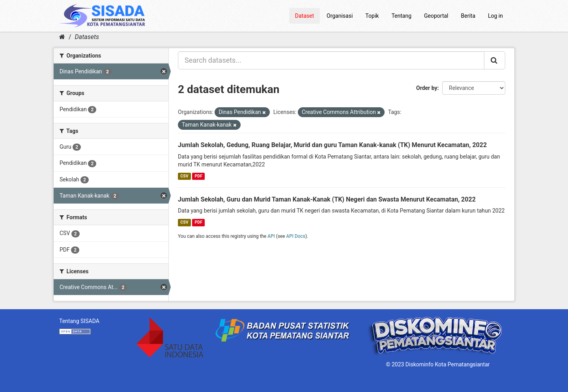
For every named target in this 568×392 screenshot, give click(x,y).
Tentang (401, 16)
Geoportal (436, 16)
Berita (468, 16)
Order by (427, 88)
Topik (372, 16)
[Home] (62, 37)
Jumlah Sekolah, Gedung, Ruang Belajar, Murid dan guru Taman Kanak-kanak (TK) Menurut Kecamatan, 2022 (332, 145)
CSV (184, 176)
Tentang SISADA (79, 321)
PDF (199, 176)
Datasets (87, 37)
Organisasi (340, 16)
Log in (495, 16)
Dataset (305, 16)
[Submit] (495, 60)
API (271, 236)
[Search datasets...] (331, 60)
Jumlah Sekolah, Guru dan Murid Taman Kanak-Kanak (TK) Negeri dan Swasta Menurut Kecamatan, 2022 (327, 199)
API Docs (296, 236)
